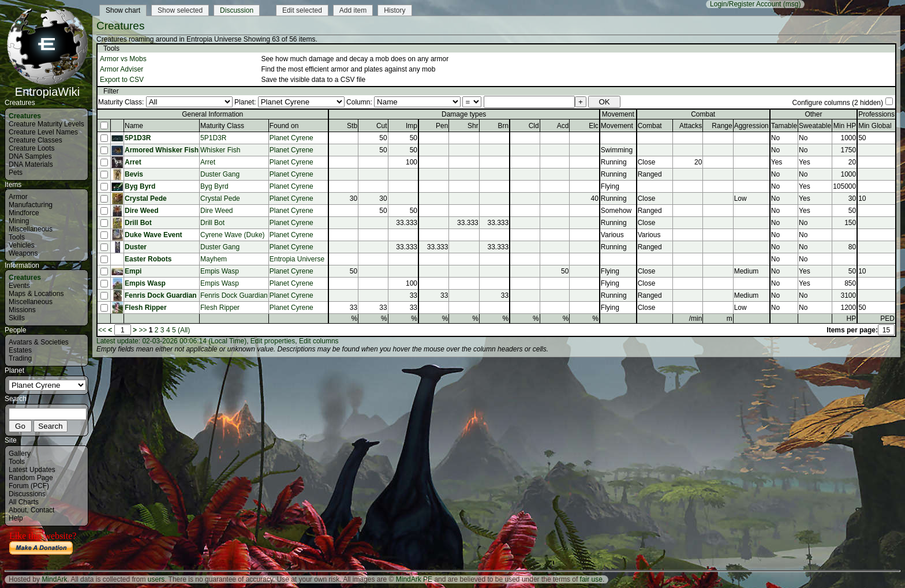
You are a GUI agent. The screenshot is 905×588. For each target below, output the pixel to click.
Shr (473, 126)
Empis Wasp (220, 271)
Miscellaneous (31, 229)
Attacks (691, 126)
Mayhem (214, 259)
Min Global (875, 126)
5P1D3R (138, 138)
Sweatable (815, 126)
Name (134, 126)
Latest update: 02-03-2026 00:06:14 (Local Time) (171, 341)
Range (722, 126)
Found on (284, 126)
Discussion (237, 10)
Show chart (123, 10)
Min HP (845, 126)
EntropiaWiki (47, 87)
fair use (591, 579)
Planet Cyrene (291, 138)
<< (102, 330)
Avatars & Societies (39, 342)
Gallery (20, 454)
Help (16, 518)
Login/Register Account (745, 4)
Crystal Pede (146, 199)
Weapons (23, 253)
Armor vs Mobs (123, 59)
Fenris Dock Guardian (161, 295)
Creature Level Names (43, 132)
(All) (184, 330)
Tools (17, 237)
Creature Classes (35, 140)
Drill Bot (138, 223)
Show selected (180, 10)
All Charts (24, 502)
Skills (17, 318)
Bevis (134, 174)
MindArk (54, 579)
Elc (594, 126)
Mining (19, 221)
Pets (16, 173)
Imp (412, 126)
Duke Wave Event (154, 235)
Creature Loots (31, 148)
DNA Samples (30, 156)
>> (143, 330)
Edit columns (319, 341)
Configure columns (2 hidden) (838, 103)
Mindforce (24, 213)
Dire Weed (141, 211)
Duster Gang (220, 174)
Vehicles (22, 245)
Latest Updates (32, 470)
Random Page (31, 478)
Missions (22, 310)
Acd (563, 126)
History (394, 10)
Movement (617, 126)
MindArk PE (414, 579)
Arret (133, 162)
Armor (18, 197)
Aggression (751, 126)
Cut (382, 126)
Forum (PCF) (29, 486)
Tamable (784, 126)
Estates (20, 350)
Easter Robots (148, 259)
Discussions (27, 494)
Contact (42, 510)
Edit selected (302, 10)
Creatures (25, 116)
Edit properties (273, 341)
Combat (650, 126)
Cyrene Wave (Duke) (233, 235)
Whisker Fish (220, 150)
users (156, 579)
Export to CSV (122, 80)
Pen (442, 126)
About (18, 510)
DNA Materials (31, 164)
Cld (534, 126)
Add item (353, 10)
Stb (352, 126)
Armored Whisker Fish (162, 150)
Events (19, 286)
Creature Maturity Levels (46, 124)
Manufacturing (31, 205)
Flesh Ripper (146, 308)
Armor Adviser (121, 69)
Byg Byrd (140, 186)
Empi (133, 271)
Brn (504, 126)
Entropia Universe (297, 259)
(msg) (792, 4)
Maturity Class (222, 126)
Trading (20, 358)
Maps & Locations (36, 294)
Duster (136, 247)
